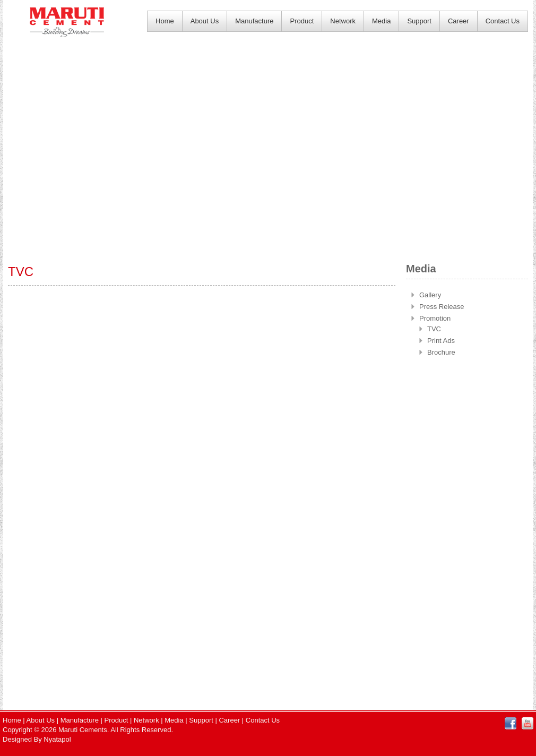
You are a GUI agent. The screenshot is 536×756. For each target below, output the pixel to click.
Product (302, 21)
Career (459, 21)
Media (381, 21)
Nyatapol (57, 739)
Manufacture (254, 21)
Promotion (435, 318)
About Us (205, 21)
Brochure (441, 352)
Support (419, 21)
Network (343, 21)
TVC (434, 329)
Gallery (430, 295)
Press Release (442, 307)
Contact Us (503, 21)
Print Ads (441, 341)
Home (165, 21)
